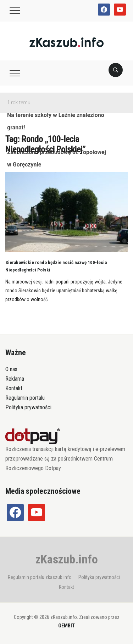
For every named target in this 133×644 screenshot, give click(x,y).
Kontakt (14, 388)
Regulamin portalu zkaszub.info (40, 577)
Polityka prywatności (28, 407)
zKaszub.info (67, 559)
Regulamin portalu (25, 398)
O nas (11, 369)
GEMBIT (66, 626)
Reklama (15, 379)
